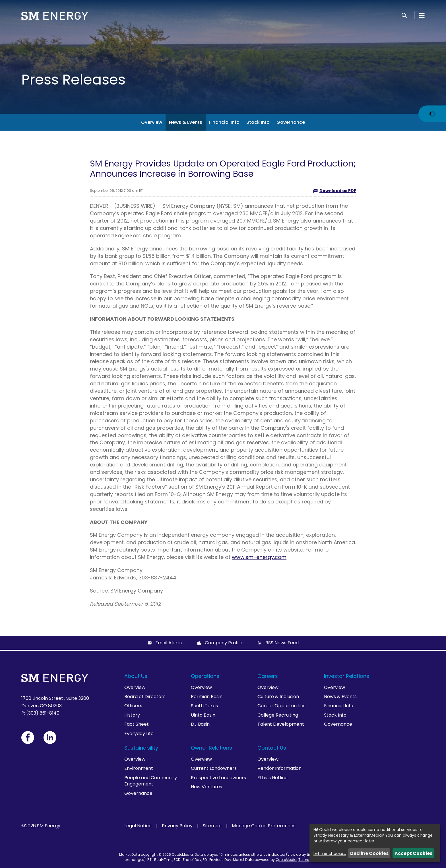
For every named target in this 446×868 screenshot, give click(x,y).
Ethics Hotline (272, 778)
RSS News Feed (282, 643)
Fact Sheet (137, 724)
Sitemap (212, 826)
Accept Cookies (413, 853)
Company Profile (224, 643)
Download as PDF (334, 191)
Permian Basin (207, 697)
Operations (205, 676)
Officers (133, 706)
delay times (306, 854)
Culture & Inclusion (278, 697)
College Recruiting (278, 715)
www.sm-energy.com (259, 557)
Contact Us (272, 748)
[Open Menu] (422, 15)
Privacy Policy (177, 826)
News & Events (186, 122)
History (132, 715)
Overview (152, 122)
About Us (136, 676)
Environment (139, 768)
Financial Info (224, 122)
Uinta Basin (203, 715)
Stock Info (258, 122)
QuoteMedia (182, 854)
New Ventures (207, 787)
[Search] (404, 15)
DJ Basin (200, 724)
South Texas (204, 706)
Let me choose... (330, 853)
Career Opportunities (281, 706)
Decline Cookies (369, 853)
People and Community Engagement (151, 781)
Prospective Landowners (218, 778)
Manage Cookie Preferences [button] (264, 826)
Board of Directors (145, 697)
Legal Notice (138, 826)
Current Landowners (214, 768)
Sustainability (141, 748)
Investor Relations (347, 676)
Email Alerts (169, 643)
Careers (268, 676)
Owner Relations (211, 748)
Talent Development (281, 724)
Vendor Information (279, 768)
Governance (291, 122)
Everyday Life (139, 734)
